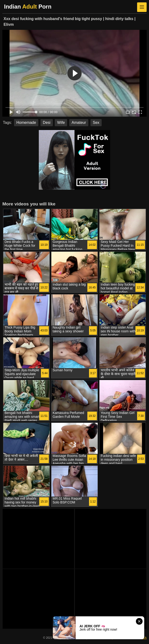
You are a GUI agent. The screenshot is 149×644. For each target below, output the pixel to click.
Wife (61, 123)
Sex (96, 123)
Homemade (26, 123)
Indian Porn (28, 7)
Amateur (79, 123)
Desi (47, 123)
